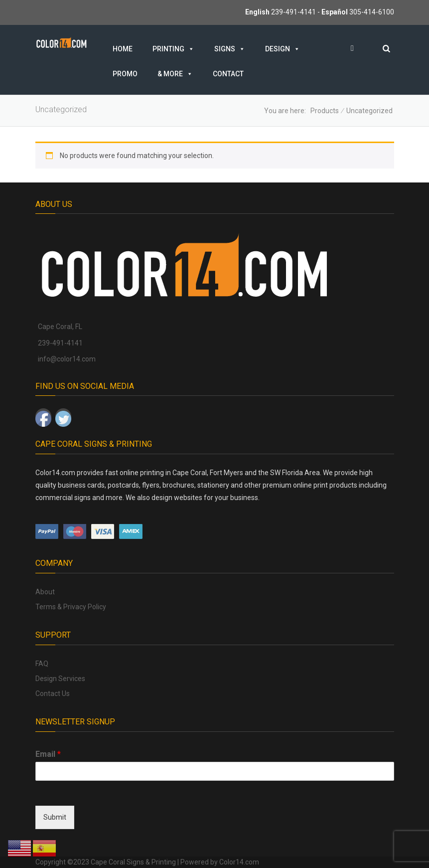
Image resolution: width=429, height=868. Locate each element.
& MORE (175, 74)
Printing (173, 49)
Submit (55, 817)
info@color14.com (67, 359)
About (45, 592)
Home (123, 49)
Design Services (60, 679)
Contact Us (53, 694)
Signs (230, 49)
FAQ (42, 664)
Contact (228, 74)
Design (283, 49)
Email (48, 754)
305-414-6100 (372, 12)
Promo (125, 74)
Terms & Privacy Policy (71, 607)
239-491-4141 (293, 12)
